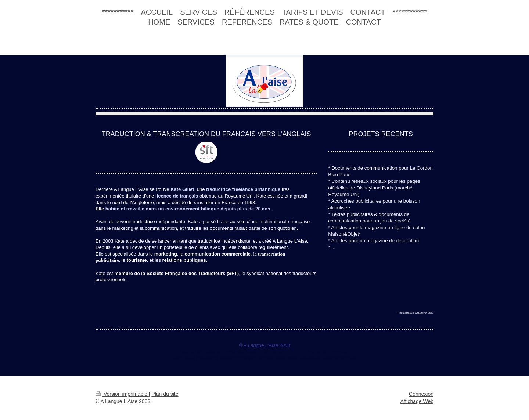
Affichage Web (417, 401)
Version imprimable (122, 394)
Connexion (421, 394)
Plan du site (165, 394)
